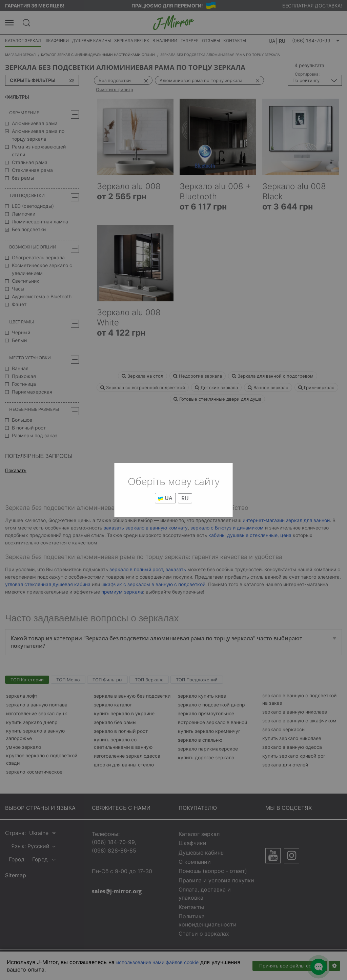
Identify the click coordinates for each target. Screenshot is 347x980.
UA (165, 498)
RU (185, 498)
